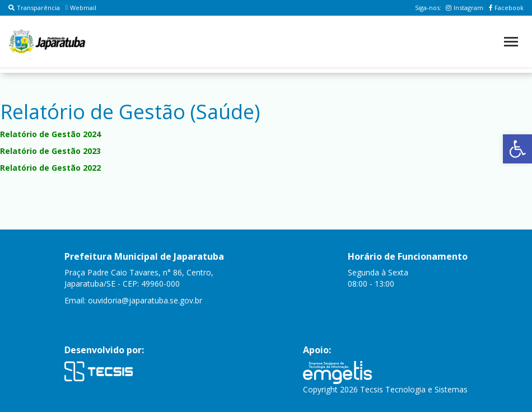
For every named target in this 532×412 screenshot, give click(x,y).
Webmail (81, 8)
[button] (517, 149)
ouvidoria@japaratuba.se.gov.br (145, 300)
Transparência (34, 8)
